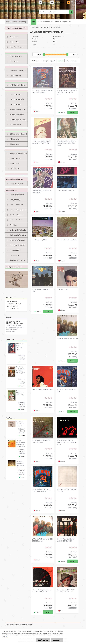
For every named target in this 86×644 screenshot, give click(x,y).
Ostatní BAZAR (15, 250)
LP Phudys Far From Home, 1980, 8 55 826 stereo (43, 540)
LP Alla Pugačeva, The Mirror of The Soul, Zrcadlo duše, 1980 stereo (66, 143)
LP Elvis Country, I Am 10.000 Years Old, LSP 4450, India (66, 591)
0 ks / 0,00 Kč (75, 2)
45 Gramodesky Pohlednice (15, 140)
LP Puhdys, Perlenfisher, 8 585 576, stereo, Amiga (42, 441)
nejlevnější (45, 61)
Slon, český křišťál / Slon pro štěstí (20, 424)
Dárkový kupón (15, 255)
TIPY (70, 22)
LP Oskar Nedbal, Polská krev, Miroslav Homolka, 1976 (21, 444)
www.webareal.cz (26, 625)
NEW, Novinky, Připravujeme (15, 169)
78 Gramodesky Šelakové (18, 134)
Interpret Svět (15, 163)
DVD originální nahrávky (18, 235)
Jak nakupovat (64, 22)
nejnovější (60, 61)
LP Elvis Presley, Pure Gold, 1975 (43, 389)
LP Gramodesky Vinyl (17, 184)
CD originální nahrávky (18, 240)
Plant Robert (35, 39)
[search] (71, 12)
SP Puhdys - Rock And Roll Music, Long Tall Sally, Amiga (43, 91)
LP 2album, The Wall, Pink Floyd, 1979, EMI (67, 491)
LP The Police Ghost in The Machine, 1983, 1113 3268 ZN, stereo (66, 442)
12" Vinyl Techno (16, 125)
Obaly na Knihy (15, 200)
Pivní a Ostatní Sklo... (17, 205)
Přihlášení (46, 2)
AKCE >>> (39, 22)
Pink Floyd (35, 41)
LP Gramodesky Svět (17, 99)
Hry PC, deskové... (16, 76)
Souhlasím (57, 640)
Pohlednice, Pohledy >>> (18, 71)
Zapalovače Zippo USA (17, 260)
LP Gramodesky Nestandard (15, 105)
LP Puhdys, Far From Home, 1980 (67, 339)
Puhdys (55, 39)
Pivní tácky (14, 225)
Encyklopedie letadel (17, 195)
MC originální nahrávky (18, 245)
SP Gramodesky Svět (17, 114)
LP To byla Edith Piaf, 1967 (67, 191)
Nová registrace (59, 2)
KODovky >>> (15, 61)
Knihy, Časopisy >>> (17, 56)
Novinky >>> (14, 37)
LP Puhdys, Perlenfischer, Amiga (67, 240)
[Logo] (19, 12)
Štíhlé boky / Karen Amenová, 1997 (20, 347)
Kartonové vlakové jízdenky (16, 221)
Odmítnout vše (42, 640)
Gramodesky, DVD (48, 22)
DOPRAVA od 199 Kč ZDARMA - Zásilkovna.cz (14, 322)
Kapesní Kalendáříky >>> (18, 210)
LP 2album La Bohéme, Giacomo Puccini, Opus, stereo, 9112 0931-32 (67, 92)
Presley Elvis (35, 36)
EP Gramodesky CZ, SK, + (18, 120)
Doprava (56, 22)
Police (55, 41)
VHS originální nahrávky (18, 230)
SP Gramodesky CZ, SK (18, 109)
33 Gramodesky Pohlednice (15, 145)
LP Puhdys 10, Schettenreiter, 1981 (41, 290)
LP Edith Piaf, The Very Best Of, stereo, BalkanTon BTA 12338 (42, 142)
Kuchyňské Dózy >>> (17, 47)
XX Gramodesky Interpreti (19, 153)
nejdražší (53, 61)
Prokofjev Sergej (57, 36)
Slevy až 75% (14, 42)
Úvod (33, 27)
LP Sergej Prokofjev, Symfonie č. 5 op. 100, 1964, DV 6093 (42, 591)
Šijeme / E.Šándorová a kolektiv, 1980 (20, 393)
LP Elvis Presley (64, 289)
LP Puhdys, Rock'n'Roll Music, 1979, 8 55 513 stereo (41, 491)
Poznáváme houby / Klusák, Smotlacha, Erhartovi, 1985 (21, 370)
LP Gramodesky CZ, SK (18, 94)
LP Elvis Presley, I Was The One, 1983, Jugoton (42, 192)
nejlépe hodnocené (71, 61)
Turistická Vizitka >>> (17, 215)
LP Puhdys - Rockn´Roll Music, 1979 (66, 390)
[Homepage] (34, 22)
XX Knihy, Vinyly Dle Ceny (18, 85)
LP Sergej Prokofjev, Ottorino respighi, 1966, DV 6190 (66, 540)
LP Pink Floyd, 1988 (40, 240)
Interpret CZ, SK (15, 158)
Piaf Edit (34, 44)
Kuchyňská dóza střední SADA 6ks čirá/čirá (20, 464)
